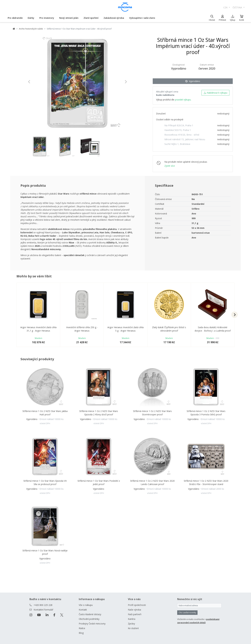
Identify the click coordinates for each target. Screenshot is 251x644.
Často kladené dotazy (90, 614)
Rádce (82, 628)
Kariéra (132, 619)
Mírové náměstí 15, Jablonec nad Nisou (185, 139)
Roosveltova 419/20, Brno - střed (182, 135)
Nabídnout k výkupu (215, 93)
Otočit (47, 40)
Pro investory (47, 18)
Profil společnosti (137, 605)
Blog (81, 633)
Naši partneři (135, 614)
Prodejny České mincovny (92, 624)
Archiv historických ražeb (31, 29)
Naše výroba (134, 610)
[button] (35, 82)
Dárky (31, 18)
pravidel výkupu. (183, 100)
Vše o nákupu (86, 605)
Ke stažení (133, 628)
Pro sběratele (15, 18)
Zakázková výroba (114, 18)
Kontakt (83, 610)
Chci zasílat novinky (187, 613)
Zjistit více (170, 166)
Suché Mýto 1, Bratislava (177, 144)
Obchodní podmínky (89, 619)
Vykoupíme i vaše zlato (142, 18)
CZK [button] (226, 7)
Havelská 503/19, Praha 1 (178, 130)
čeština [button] (238, 7)
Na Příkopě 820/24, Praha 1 (179, 125)
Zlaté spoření (91, 18)
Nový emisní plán (69, 18)
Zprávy (131, 624)
